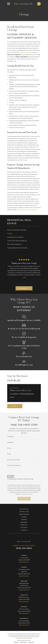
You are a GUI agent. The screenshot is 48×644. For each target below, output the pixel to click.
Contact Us (24, 530)
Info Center (24, 527)
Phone (9, 448)
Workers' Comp (24, 512)
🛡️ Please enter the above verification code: (20, 479)
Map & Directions (24, 562)
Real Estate (24, 522)
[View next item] (31, 284)
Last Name (10, 442)
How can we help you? (14, 465)
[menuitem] (24, 230)
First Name (10, 437)
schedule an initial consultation (28, 210)
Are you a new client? (14, 460)
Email (9, 454)
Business (24, 520)
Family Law (24, 525)
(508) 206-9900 (12, 210)
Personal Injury (24, 509)
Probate (24, 517)
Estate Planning (24, 514)
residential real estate (26, 53)
